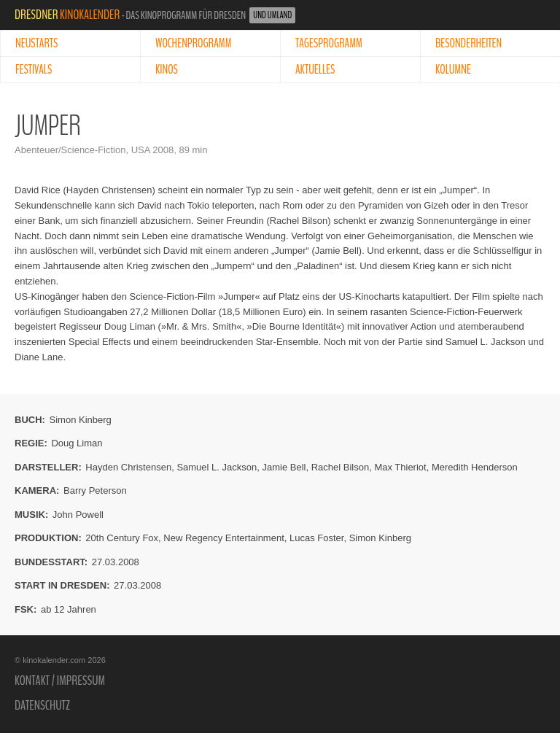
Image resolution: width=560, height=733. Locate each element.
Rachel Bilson (341, 467)
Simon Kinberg (81, 420)
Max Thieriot (400, 467)
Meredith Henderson (475, 467)
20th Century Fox (122, 538)
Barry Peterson (95, 490)
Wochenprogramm (194, 43)
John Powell (78, 515)
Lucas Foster (316, 538)
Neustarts (36, 43)
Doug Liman (77, 443)
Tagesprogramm (329, 43)
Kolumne (453, 70)
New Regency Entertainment (223, 538)
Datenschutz (42, 705)
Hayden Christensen (128, 467)
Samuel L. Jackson (217, 467)
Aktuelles (315, 70)
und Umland (272, 15)
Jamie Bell (284, 467)
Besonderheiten (468, 43)
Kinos (167, 70)
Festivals (34, 70)
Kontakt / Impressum (60, 680)
